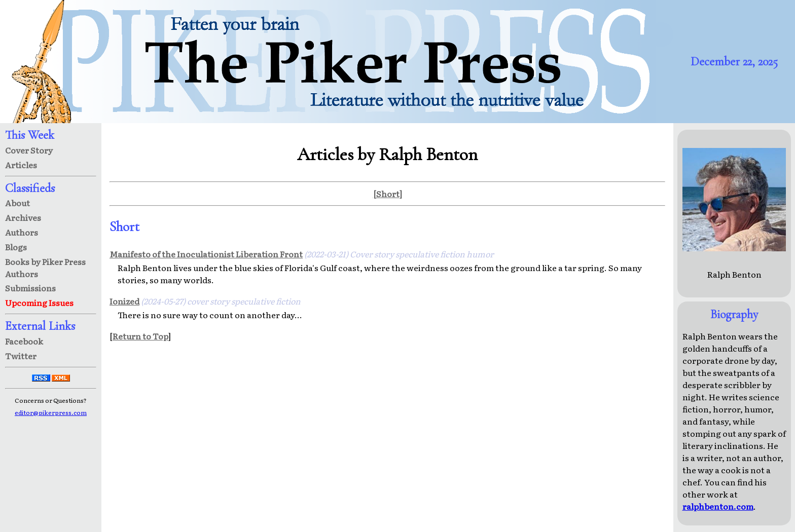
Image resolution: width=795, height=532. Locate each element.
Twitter (21, 356)
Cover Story (29, 150)
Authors (22, 232)
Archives (23, 217)
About (17, 203)
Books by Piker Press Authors (45, 268)
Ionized (124, 301)
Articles (21, 165)
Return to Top (140, 336)
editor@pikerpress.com (51, 412)
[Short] (388, 194)
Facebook (24, 341)
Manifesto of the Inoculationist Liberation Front (206, 254)
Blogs (16, 247)
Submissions (30, 288)
